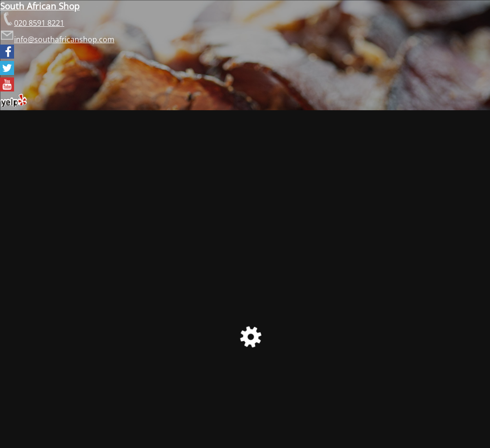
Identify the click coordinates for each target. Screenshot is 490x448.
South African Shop (40, 6)
